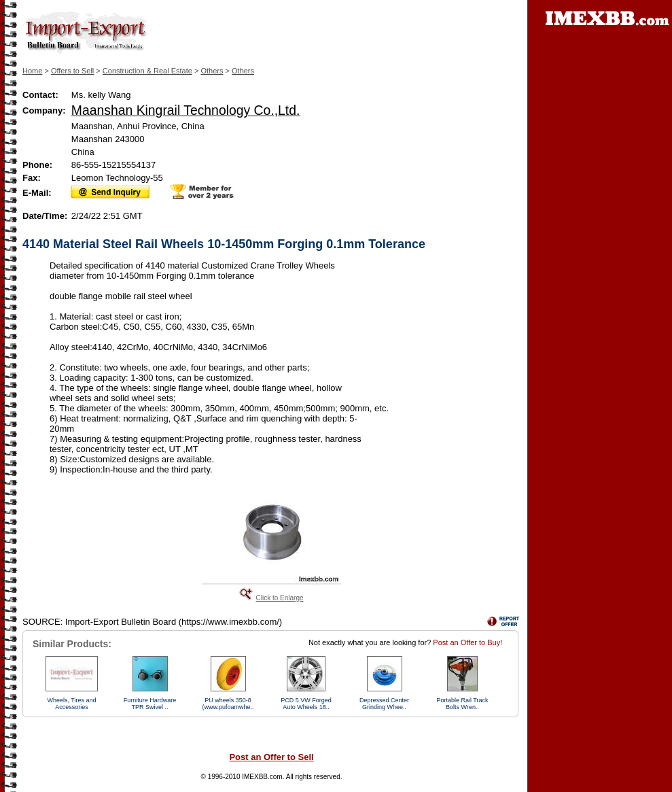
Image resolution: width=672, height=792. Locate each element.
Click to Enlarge (279, 598)
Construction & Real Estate (147, 71)
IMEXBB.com (262, 777)
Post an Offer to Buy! (467, 642)
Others (212, 71)
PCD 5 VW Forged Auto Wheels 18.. (306, 704)
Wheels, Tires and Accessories (71, 704)
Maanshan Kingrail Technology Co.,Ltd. (186, 110)
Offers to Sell (72, 71)
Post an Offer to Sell (271, 757)
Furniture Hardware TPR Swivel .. (150, 704)
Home (32, 71)
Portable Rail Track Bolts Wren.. (462, 704)
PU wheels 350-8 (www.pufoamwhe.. (228, 704)
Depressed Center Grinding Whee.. (384, 704)
